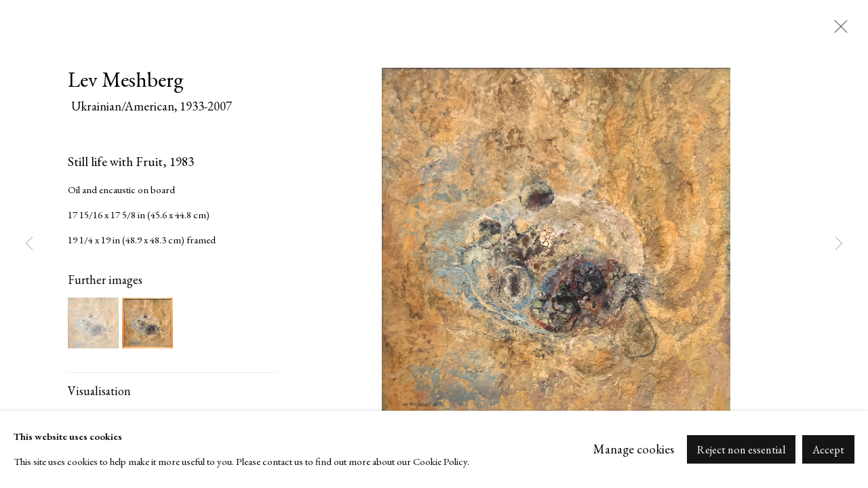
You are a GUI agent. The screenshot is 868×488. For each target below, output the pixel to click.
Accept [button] (828, 450)
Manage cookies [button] (634, 449)
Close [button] (837, 30)
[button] (93, 323)
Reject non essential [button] (741, 450)
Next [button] (839, 244)
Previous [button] (29, 244)
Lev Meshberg (125, 79)
